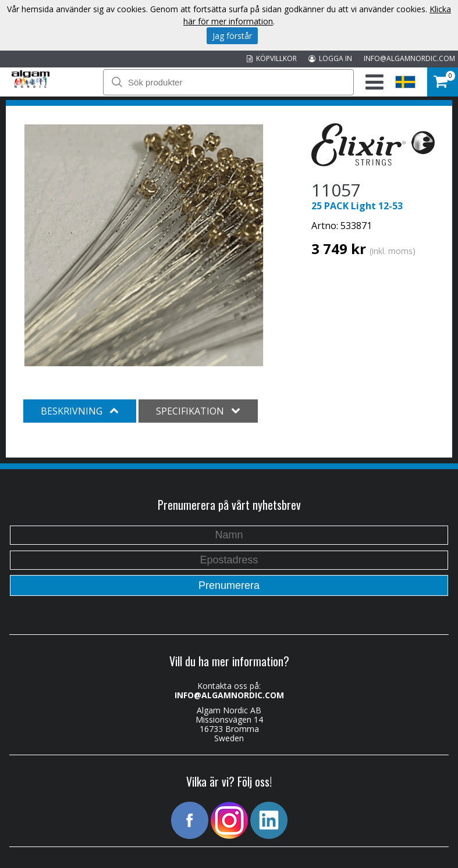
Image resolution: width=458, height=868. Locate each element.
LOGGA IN (330, 58)
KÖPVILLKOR (272, 58)
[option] (144, 245)
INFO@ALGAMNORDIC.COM (409, 58)
